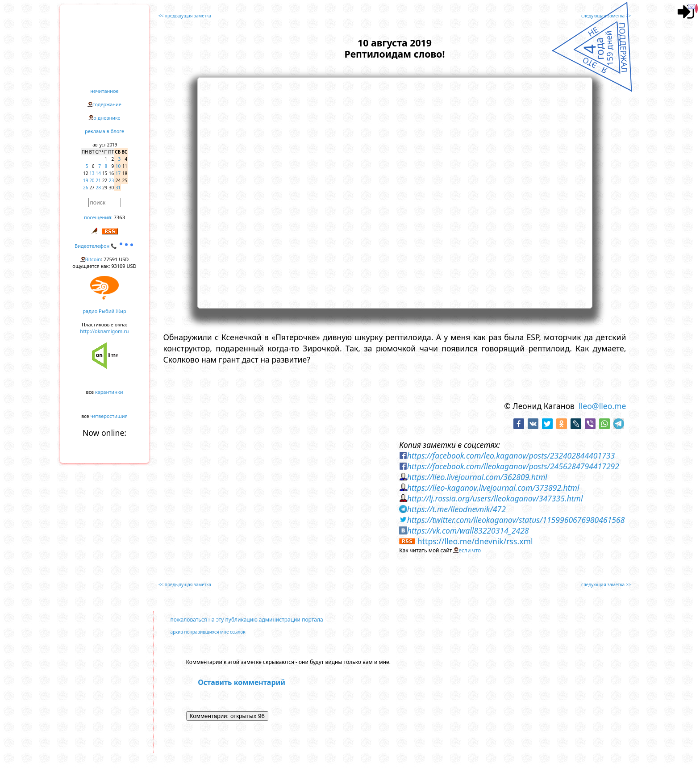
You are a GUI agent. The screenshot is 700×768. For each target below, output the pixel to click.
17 (118, 173)
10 (118, 166)
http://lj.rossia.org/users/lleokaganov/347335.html (495, 498)
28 (98, 188)
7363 (119, 217)
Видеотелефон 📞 (104, 246)
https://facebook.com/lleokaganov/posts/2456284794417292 (513, 466)
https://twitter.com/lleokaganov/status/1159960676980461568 (516, 520)
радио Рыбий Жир (104, 311)
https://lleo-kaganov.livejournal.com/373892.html (493, 488)
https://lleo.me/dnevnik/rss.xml (475, 541)
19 (85, 180)
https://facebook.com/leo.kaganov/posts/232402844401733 (511, 455)
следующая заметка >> (606, 16)
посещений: (98, 217)
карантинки (109, 392)
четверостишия (109, 416)
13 (92, 173)
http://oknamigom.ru (104, 331)
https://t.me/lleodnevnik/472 (456, 509)
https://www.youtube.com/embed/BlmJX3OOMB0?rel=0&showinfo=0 (395, 192)
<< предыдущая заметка (185, 16)
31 (118, 188)
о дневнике (107, 118)
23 (111, 180)
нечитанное (104, 91)
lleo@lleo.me (602, 406)
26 (85, 188)
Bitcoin (93, 259)
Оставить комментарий (242, 682)
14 (98, 173)
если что (470, 550)
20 (92, 180)
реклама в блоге (104, 131)
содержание (107, 104)
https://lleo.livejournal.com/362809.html (477, 477)
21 (98, 180)
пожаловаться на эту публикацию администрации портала (247, 620)
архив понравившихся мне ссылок (208, 632)
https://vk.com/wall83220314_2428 (468, 530)
